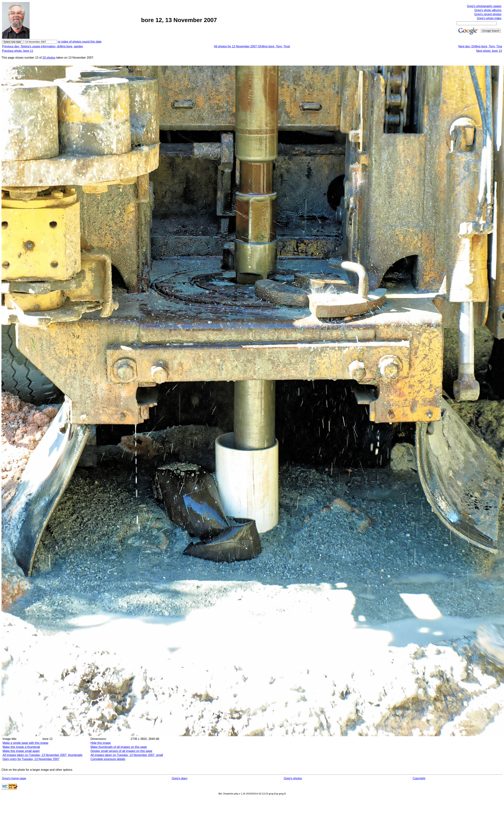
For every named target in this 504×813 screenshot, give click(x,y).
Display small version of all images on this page (121, 751)
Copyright (419, 778)
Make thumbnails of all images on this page (119, 747)
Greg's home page (14, 778)
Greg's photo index (489, 18)
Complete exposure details (108, 759)
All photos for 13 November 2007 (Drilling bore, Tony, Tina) (252, 46)
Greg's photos (293, 778)
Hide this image (101, 743)
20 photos (49, 58)
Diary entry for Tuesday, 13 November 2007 (31, 759)
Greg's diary (180, 778)
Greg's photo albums (488, 10)
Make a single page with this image (25, 743)
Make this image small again (21, 751)
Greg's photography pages (484, 6)
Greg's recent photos (488, 14)
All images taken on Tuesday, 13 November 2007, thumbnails (43, 755)
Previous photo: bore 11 (18, 51)
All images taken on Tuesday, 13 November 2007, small (127, 755)
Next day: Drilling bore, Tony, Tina (480, 46)
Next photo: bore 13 (489, 51)
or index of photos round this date (80, 42)
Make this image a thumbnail (21, 747)
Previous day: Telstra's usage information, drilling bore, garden (43, 46)
